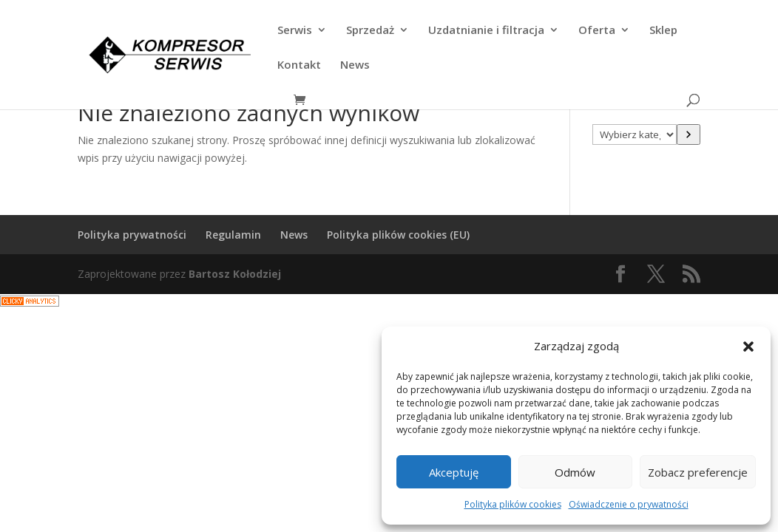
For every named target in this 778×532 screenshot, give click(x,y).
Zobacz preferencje (698, 472)
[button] (748, 347)
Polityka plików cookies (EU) (398, 235)
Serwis (295, 31)
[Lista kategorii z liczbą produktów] (635, 134)
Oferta (597, 31)
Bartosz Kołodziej (235, 274)
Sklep (663, 31)
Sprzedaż (370, 31)
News (355, 65)
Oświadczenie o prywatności (629, 504)
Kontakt (299, 65)
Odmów (575, 472)
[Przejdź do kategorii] (689, 134)
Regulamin (233, 235)
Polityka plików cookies (513, 504)
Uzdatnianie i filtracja (486, 31)
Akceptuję (454, 472)
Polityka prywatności (132, 235)
